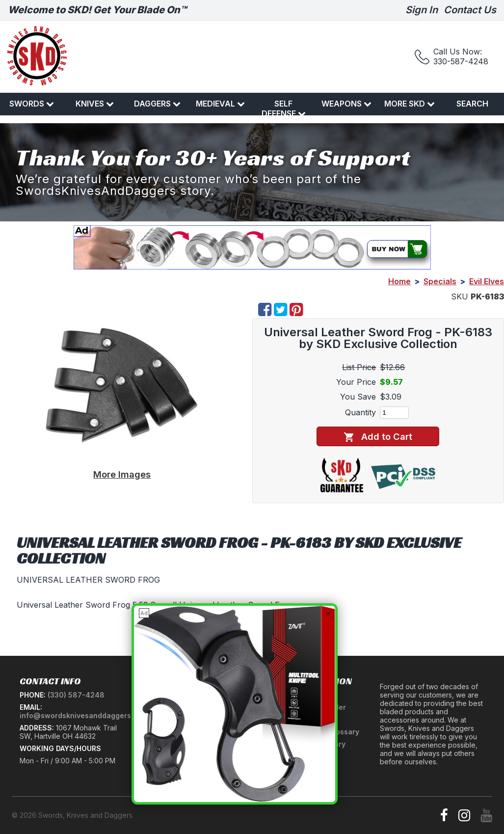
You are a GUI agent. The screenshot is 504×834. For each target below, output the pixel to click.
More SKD (410, 104)
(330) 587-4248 (76, 695)
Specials (440, 281)
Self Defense (284, 108)
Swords (32, 104)
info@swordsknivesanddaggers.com (84, 715)
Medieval (220, 104)
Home (399, 281)
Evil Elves (487, 281)
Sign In (422, 10)
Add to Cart (378, 437)
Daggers (157, 104)
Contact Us (470, 10)
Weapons (346, 104)
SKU (460, 296)
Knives (95, 104)
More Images (122, 474)
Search (472, 104)
